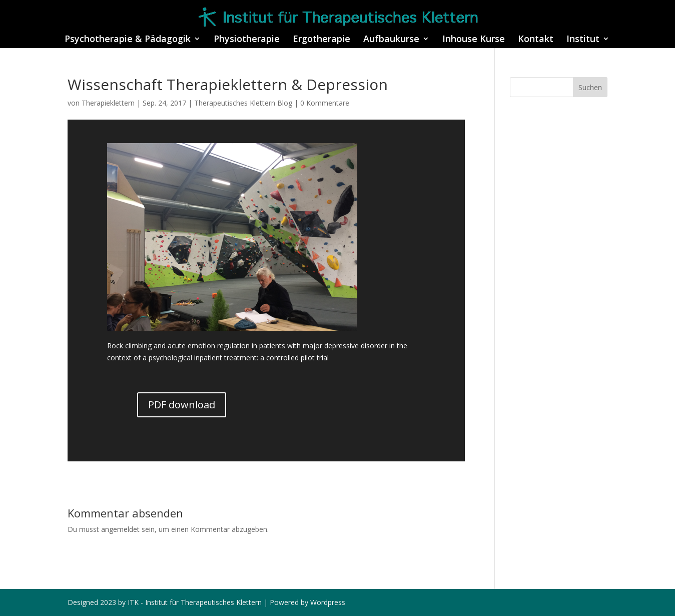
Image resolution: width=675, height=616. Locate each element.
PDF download (182, 405)
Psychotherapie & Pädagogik (128, 40)
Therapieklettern (108, 103)
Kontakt (536, 40)
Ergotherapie (321, 40)
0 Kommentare (325, 103)
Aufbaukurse (391, 40)
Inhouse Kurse (474, 40)
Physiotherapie (247, 40)
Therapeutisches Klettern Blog (243, 103)
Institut (583, 40)
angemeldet (120, 529)
